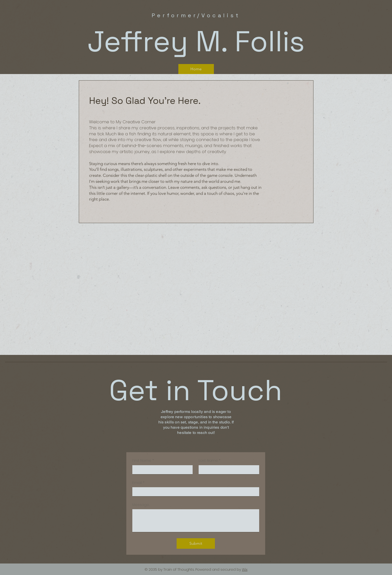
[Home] (196, 69)
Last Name (210, 461)
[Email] (194, 492)
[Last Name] (227, 470)
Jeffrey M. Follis (196, 41)
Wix (245, 569)
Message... (141, 505)
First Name (143, 461)
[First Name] (161, 470)
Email (138, 483)
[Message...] (196, 521)
